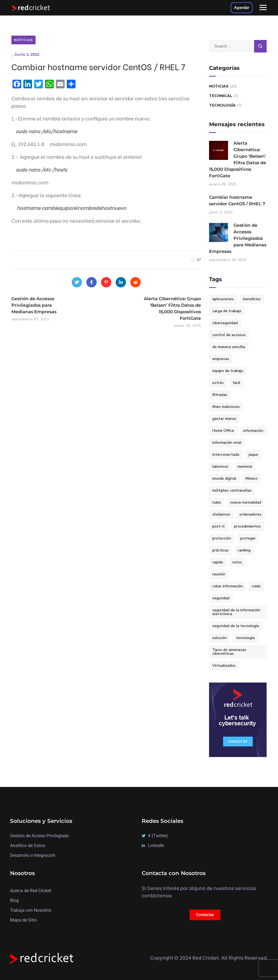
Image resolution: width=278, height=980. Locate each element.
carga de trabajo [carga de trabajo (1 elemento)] (227, 311)
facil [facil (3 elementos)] (237, 383)
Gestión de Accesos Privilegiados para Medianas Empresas (238, 238)
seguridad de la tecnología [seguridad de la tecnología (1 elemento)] (236, 626)
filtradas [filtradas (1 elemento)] (220, 395)
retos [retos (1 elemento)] (237, 562)
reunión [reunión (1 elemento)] (219, 574)
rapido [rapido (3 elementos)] (218, 562)
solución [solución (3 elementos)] (219, 638)
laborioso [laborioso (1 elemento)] (220, 466)
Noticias (23, 40)
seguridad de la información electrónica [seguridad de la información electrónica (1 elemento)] (236, 612)
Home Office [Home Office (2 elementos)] (223, 431)
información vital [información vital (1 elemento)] (227, 443)
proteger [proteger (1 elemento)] (248, 538)
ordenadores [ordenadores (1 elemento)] (250, 514)
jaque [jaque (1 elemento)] (253, 455)
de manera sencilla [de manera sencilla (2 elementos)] (229, 347)
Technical (221, 96)
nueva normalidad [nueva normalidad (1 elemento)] (246, 502)
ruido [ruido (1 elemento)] (256, 586)
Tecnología (222, 105)
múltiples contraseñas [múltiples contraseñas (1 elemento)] (232, 490)
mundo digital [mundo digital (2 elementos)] (224, 478)
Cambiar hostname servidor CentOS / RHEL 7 (237, 201)
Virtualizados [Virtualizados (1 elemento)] (224, 666)
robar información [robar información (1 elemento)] (228, 586)
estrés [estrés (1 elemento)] (218, 383)
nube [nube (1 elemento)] (217, 502)
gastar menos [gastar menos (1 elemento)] (224, 419)
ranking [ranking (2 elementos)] (244, 550)
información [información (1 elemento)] (253, 431)
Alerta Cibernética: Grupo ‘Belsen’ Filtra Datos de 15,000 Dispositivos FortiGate (238, 159)
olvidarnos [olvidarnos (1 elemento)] (221, 514)
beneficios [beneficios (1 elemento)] (252, 299)
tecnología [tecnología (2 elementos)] (245, 638)
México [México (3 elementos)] (251, 478)
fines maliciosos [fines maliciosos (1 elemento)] (226, 407)
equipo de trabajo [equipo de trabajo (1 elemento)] (228, 371)
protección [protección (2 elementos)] (222, 538)
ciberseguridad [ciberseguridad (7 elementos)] (225, 323)
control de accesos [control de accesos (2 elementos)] (229, 335)
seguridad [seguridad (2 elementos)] (221, 598)
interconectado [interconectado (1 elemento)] (226, 455)
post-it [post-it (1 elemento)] (219, 526)
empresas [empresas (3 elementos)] (221, 359)
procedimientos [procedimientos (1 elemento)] (247, 526)
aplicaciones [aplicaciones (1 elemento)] (223, 299)
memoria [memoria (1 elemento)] (245, 466)
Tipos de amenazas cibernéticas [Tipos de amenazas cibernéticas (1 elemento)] (229, 652)
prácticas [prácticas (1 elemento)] (220, 550)
